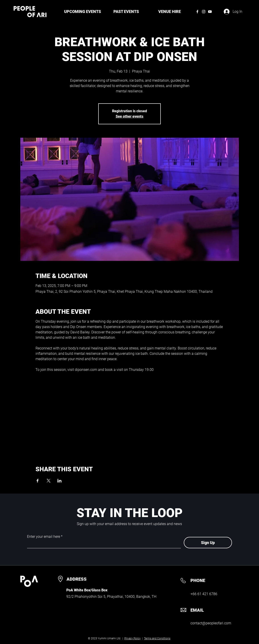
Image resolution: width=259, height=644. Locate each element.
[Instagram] (204, 12)
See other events (129, 116)
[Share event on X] (49, 481)
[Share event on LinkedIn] (60, 481)
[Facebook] (197, 12)
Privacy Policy (133, 638)
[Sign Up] (208, 543)
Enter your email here (44, 537)
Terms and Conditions (157, 638)
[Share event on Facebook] (38, 481)
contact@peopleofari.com (211, 623)
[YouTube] (210, 12)
